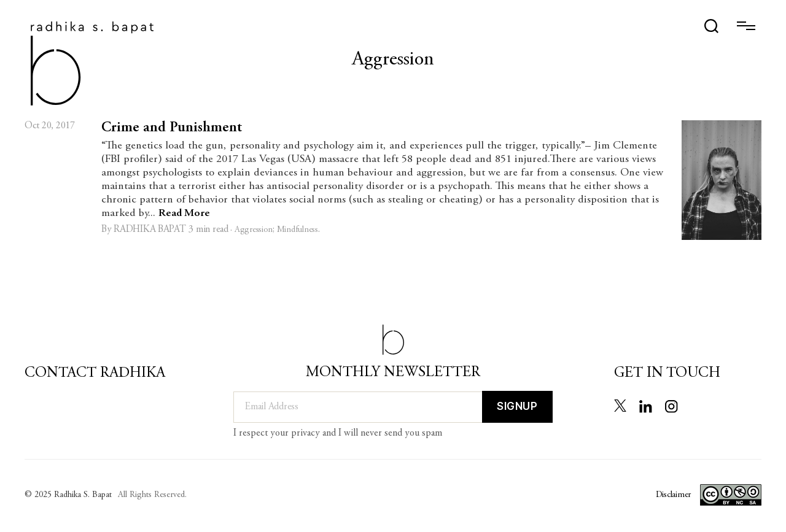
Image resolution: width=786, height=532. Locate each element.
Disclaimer (673, 495)
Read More (184, 214)
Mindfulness (298, 230)
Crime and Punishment (172, 128)
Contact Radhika (95, 374)
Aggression (254, 230)
